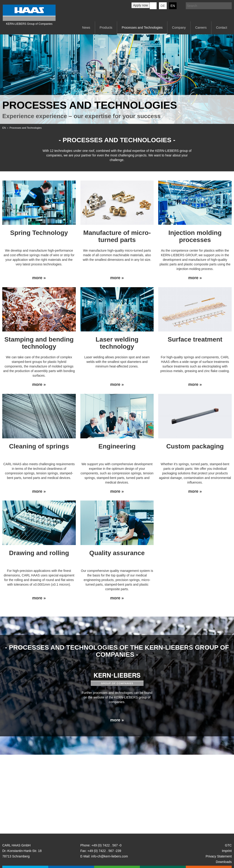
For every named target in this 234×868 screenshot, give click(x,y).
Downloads (224, 862)
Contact (222, 28)
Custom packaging (195, 446)
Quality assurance (117, 553)
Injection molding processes (195, 236)
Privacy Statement (219, 856)
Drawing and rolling (39, 553)
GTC (228, 845)
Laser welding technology (117, 343)
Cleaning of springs (39, 446)
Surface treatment (195, 339)
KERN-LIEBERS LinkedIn (153, 6)
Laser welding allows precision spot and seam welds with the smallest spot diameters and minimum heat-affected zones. (117, 362)
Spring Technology (39, 233)
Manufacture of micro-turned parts (117, 236)
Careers (201, 28)
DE (163, 6)
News (86, 28)
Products (106, 28)
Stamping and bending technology (39, 343)
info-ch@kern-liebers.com (110, 856)
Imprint (227, 851)
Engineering (117, 446)
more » (39, 278)
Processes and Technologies (142, 28)
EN (173, 6)
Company (179, 28)
